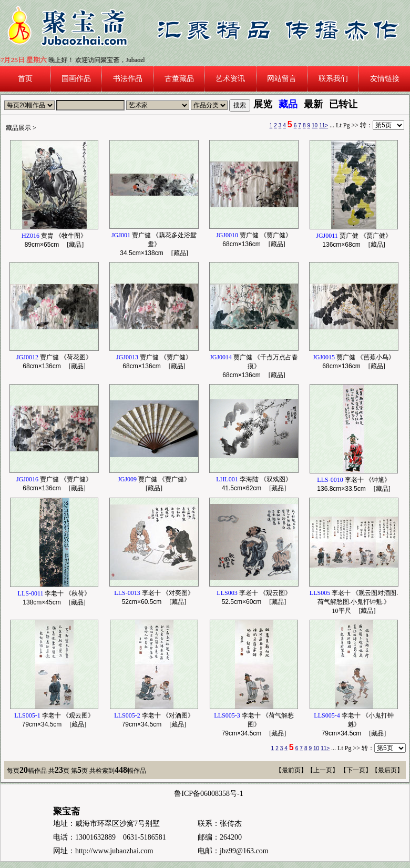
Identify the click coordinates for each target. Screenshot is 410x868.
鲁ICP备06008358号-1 (208, 794)
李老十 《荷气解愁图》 (254, 724)
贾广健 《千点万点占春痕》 (254, 366)
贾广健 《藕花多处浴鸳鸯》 (154, 244)
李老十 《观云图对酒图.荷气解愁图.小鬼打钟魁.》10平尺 (354, 602)
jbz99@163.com (244, 851)
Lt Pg (343, 125)
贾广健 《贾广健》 (154, 479)
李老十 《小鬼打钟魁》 (353, 724)
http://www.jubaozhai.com (114, 851)
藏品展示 (18, 128)
